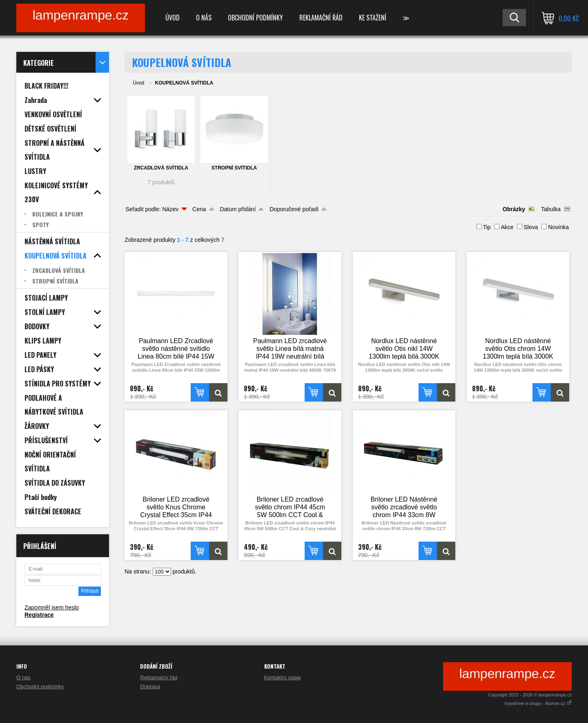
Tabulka (551, 209)
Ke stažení (373, 18)
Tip (487, 227)
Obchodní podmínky (255, 18)
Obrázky (514, 209)
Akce (507, 227)
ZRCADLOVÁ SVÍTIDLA (161, 168)
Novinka (558, 227)
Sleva (531, 227)
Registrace (39, 615)
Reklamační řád (321, 18)
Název (170, 209)
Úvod (173, 18)
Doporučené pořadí (294, 209)
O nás (204, 18)
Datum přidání (238, 209)
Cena (199, 209)
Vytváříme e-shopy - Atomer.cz (538, 703)
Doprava (150, 686)
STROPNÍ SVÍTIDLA (234, 168)
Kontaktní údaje (283, 677)
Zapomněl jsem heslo (52, 607)
